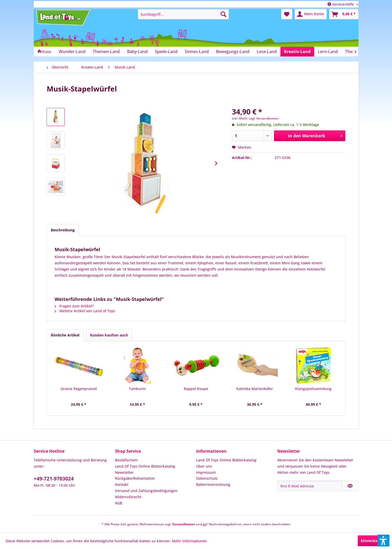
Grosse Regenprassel (79, 389)
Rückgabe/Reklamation (135, 478)
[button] (383, 540)
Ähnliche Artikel (65, 335)
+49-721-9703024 (54, 479)
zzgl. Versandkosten (264, 118)
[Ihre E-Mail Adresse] (310, 486)
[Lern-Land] (328, 52)
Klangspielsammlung (313, 389)
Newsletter (124, 472)
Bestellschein (126, 460)
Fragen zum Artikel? (74, 306)
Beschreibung (63, 230)
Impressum (206, 472)
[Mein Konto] (311, 14)
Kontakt (122, 484)
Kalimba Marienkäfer (255, 389)
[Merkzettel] (287, 14)
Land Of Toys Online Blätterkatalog (145, 466)
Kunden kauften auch (109, 335)
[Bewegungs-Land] (233, 52)
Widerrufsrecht (128, 497)
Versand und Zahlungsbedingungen (146, 491)
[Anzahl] (252, 136)
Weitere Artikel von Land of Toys (85, 311)
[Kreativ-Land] (297, 52)
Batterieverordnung (213, 484)
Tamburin (137, 389)
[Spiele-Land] (166, 52)
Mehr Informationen (189, 541)
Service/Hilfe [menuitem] (341, 4)
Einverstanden (374, 541)
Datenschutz (207, 478)
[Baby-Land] (137, 52)
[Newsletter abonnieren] (350, 486)
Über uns (204, 466)
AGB (119, 503)
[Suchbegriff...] (183, 14)
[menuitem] (183, 14)
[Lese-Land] (267, 52)
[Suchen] (223, 14)
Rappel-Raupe (196, 389)
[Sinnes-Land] (197, 52)
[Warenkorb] (344, 14)
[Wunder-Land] (72, 52)
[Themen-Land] (106, 52)
